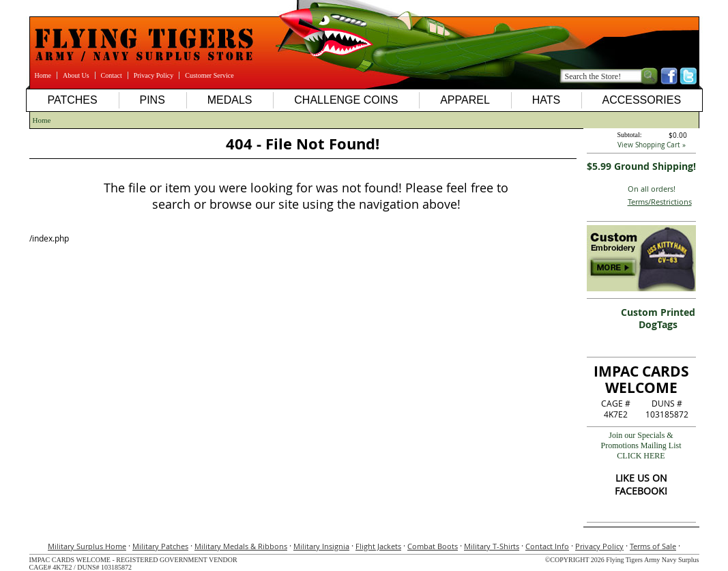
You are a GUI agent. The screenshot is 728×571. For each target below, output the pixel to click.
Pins (152, 100)
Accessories (641, 100)
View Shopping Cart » (652, 145)
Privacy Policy (154, 75)
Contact (112, 75)
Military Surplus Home (87, 546)
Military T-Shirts (492, 546)
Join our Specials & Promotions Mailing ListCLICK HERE (641, 445)
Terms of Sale (653, 546)
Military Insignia (321, 546)
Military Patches (160, 546)
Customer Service (209, 75)
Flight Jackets (378, 546)
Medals (230, 100)
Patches (72, 100)
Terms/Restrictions (660, 202)
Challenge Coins (346, 100)
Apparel (465, 100)
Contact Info (547, 546)
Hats (546, 100)
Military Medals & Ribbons (241, 546)
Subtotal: (630, 135)
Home (43, 75)
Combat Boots (433, 546)
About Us (76, 75)
